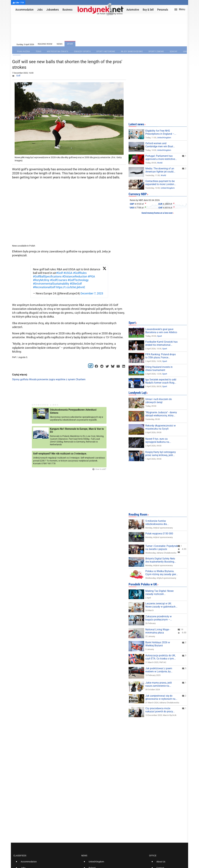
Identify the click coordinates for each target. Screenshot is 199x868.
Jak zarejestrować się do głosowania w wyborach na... (161, 697)
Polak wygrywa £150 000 (159, 534)
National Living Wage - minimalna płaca (158, 631)
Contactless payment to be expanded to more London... (161, 183)
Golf (18, 76)
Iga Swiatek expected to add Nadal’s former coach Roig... (161, 381)
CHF (161, 208)
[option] (46, 863)
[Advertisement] (70, 221)
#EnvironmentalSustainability (51, 284)
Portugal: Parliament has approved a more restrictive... (161, 157)
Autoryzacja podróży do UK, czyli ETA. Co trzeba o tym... (161, 657)
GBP (132, 204)
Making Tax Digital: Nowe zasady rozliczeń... (159, 592)
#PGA (91, 276)
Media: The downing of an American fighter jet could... (160, 170)
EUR (160, 204)
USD (132, 208)
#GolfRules (80, 273)
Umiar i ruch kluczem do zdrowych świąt (159, 401)
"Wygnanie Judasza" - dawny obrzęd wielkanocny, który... (161, 414)
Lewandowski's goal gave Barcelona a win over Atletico (161, 331)
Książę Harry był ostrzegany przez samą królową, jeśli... (161, 454)
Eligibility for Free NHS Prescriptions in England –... (161, 132)
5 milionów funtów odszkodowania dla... (157, 522)
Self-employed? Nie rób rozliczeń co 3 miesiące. (60, 454)
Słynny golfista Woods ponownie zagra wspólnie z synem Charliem (49, 379)
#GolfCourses (59, 280)
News (84, 856)
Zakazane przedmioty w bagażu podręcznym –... (159, 618)
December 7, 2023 (92, 293)
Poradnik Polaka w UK (143, 584)
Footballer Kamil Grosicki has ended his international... (161, 343)
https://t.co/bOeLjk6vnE (70, 287)
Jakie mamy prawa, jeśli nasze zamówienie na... (159, 684)
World (160, 163)
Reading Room (138, 514)
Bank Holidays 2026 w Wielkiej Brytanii (158, 644)
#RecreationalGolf (44, 287)
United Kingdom (164, 138)
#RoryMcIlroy (41, 280)
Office (153, 856)
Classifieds (20, 856)
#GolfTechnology (78, 280)
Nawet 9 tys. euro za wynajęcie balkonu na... (158, 440)
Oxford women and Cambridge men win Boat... (160, 145)
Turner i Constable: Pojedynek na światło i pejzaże (162, 548)
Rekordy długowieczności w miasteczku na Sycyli (161, 427)
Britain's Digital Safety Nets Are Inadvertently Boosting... (161, 560)
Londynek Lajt (138, 393)
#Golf (59, 273)
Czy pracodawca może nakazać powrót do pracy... (160, 710)
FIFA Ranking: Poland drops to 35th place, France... (161, 356)
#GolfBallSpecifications (47, 276)
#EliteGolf (76, 284)
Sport (132, 323)
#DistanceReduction (75, 276)
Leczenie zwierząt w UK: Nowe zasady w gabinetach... (161, 605)
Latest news (136, 124)
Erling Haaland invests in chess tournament (159, 369)
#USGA (68, 273)
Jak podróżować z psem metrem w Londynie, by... (159, 670)
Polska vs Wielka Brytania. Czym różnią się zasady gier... (162, 573)
